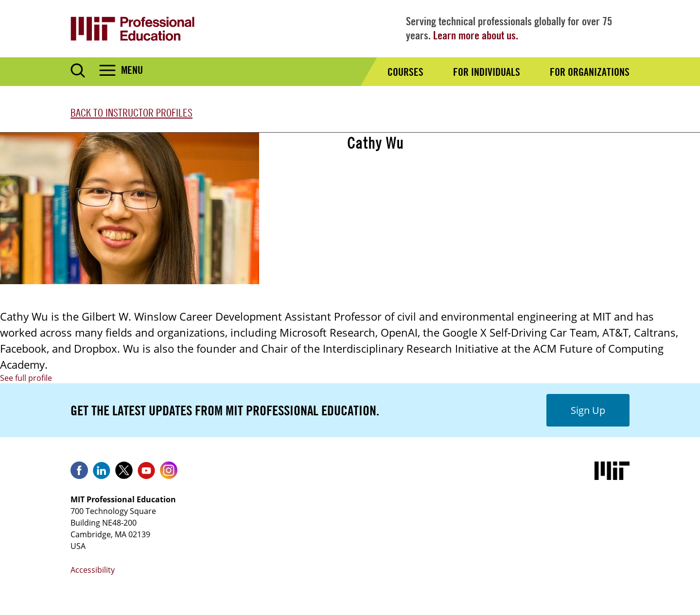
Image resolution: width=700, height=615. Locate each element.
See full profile (26, 378)
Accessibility (93, 570)
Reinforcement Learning (398, 247)
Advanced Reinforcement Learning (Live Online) (447, 200)
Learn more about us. (476, 35)
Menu (132, 70)
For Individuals (487, 72)
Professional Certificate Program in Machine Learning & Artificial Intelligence (507, 231)
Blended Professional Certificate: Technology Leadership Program (484, 216)
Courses (405, 72)
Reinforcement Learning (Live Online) (425, 262)
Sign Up (588, 410)
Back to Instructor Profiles (131, 113)
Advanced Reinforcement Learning (419, 185)
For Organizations (590, 72)
